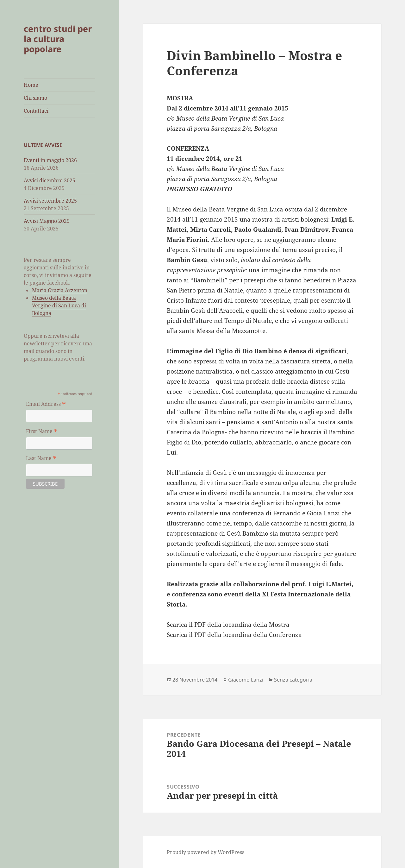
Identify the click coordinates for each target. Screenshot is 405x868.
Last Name (41, 458)
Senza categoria (293, 680)
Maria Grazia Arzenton (60, 290)
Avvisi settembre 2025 (50, 201)
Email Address (46, 404)
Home (31, 85)
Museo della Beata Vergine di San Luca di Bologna (59, 305)
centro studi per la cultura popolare (58, 39)
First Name (42, 431)
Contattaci (36, 111)
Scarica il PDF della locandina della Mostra (228, 625)
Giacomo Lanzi (246, 680)
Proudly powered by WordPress (206, 852)
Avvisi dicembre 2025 (50, 180)
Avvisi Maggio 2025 (47, 221)
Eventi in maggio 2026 (50, 160)
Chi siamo (35, 98)
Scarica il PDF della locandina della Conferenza (234, 635)
